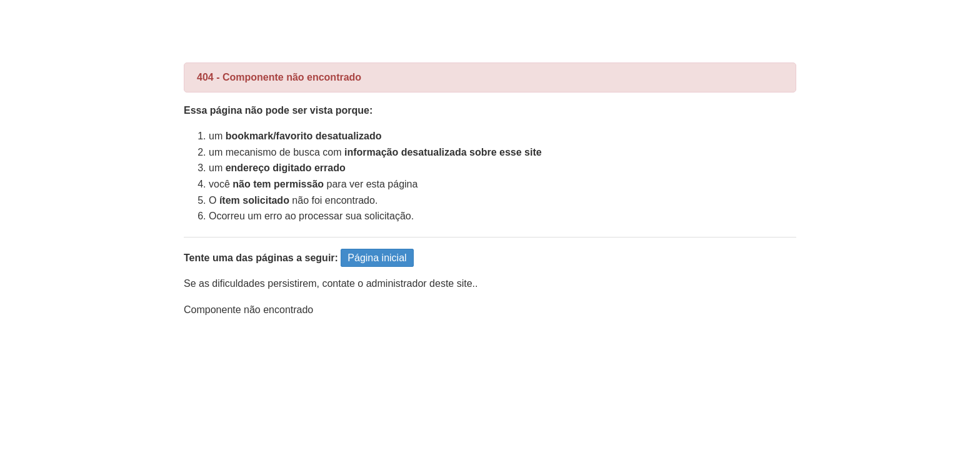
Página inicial (377, 258)
